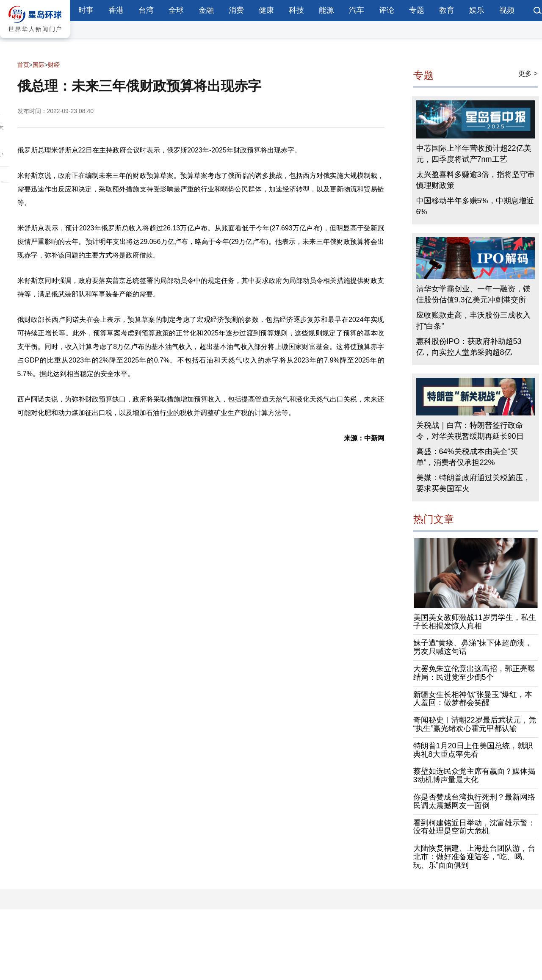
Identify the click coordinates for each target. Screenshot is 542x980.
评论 (387, 10)
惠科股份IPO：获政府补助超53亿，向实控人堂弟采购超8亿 (469, 347)
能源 (326, 10)
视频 (507, 10)
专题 (417, 10)
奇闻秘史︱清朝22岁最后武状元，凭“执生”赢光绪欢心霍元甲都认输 (475, 724)
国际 (39, 65)
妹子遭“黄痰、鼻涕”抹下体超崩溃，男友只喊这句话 (473, 647)
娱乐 (477, 10)
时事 (86, 10)
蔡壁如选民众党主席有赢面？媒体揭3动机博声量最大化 (474, 775)
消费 (236, 10)
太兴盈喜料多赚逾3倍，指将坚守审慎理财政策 (476, 180)
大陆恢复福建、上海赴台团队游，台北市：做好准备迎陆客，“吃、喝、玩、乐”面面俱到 (474, 857)
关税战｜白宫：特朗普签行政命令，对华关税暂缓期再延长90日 (470, 431)
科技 (296, 10)
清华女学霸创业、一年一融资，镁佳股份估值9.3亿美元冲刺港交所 (473, 294)
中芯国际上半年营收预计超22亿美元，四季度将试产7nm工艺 (474, 154)
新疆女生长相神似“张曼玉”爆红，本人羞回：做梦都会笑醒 (473, 699)
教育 (447, 10)
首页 (23, 65)
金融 (206, 10)
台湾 (146, 10)
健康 (266, 10)
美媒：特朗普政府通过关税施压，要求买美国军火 (473, 483)
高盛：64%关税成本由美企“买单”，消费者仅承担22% (467, 457)
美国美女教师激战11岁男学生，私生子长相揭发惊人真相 (475, 622)
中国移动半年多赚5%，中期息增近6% (475, 206)
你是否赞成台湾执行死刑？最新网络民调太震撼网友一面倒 (474, 801)
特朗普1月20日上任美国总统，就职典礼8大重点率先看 (473, 750)
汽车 (357, 10)
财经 (54, 65)
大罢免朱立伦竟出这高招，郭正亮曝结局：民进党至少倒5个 (474, 673)
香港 (116, 10)
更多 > (528, 73)
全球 (176, 10)
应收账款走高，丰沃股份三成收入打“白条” (473, 321)
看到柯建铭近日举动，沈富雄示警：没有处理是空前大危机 (474, 827)
